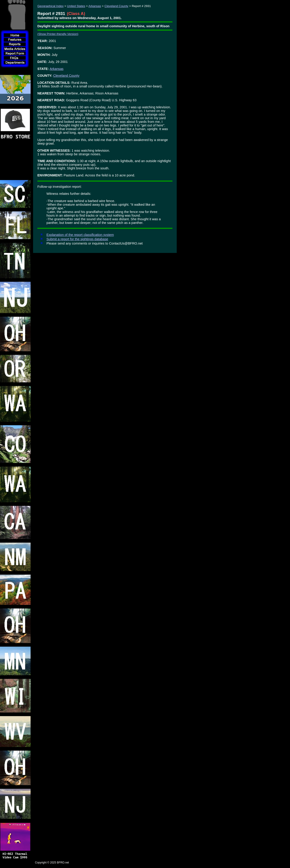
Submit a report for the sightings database (77, 239)
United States (76, 6)
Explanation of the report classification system (80, 235)
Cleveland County (116, 6)
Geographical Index (51, 6)
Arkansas (95, 6)
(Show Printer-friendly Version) (58, 34)
